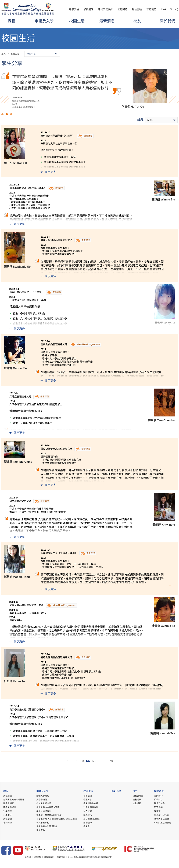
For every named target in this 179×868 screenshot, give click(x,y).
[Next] (117, 761)
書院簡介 (158, 796)
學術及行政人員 (161, 815)
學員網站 (88, 9)
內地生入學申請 (43, 803)
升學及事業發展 (91, 807)
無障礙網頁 (69, 857)
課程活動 (7, 819)
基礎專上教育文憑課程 (13, 800)
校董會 (157, 811)
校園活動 (87, 796)
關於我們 (167, 21)
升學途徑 (7, 811)
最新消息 (107, 21)
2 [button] (7, 114)
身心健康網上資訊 (92, 819)
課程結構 (7, 796)
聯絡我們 (151, 9)
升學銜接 (7, 815)
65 (94, 761)
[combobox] (161, 120)
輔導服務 (87, 815)
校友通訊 (137, 800)
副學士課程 (8, 803)
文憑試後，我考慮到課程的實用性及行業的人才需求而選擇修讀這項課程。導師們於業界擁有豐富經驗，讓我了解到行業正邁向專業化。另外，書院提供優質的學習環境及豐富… (62, 82)
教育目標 (158, 807)
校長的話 (158, 800)
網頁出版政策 (55, 857)
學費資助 (40, 830)
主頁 (3, 54)
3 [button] (11, 114)
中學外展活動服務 (162, 823)
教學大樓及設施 (161, 819)
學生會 (86, 826)
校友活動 (137, 803)
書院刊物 (7, 823)
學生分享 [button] (42, 54)
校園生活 (77, 21)
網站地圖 (29, 857)
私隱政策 (41, 857)
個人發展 (87, 811)
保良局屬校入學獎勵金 (46, 826)
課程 (12, 21)
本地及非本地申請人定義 (48, 807)
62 (76, 761)
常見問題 (122, 9)
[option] (89, 89)
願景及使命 (159, 803)
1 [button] (2, 114)
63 (82, 761)
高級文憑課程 (9, 807)
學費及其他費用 (43, 811)
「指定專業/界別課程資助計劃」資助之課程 (56, 819)
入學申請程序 (42, 800)
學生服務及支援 (91, 803)
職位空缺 (137, 9)
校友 (137, 21)
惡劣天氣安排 (105, 9)
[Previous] (62, 761)
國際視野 (87, 823)
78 (111, 761)
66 (99, 761)
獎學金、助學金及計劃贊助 (49, 815)
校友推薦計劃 (42, 823)
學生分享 (87, 800)
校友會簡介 (138, 796)
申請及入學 (44, 21)
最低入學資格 (42, 796)
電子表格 (74, 9)
